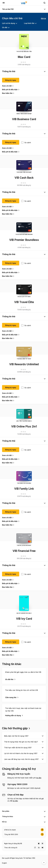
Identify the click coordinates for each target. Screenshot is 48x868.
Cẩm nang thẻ (11, 697)
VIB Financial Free (24, 551)
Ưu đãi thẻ (9, 679)
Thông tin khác (8, 816)
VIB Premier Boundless (24, 240)
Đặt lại (43, 18)
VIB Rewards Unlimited (24, 364)
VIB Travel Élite (24, 302)
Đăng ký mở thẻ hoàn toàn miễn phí (22, 778)
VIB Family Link (24, 489)
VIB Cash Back (24, 178)
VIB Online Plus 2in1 (24, 426)
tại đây (39, 778)
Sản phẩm (6, 811)
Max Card (24, 57)
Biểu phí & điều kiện (10, 90)
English (4, 863)
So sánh (28, 143)
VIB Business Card (24, 119)
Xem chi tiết (7, 86)
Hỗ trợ (4, 822)
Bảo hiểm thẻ (7, 93)
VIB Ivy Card (24, 619)
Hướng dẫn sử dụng (13, 715)
